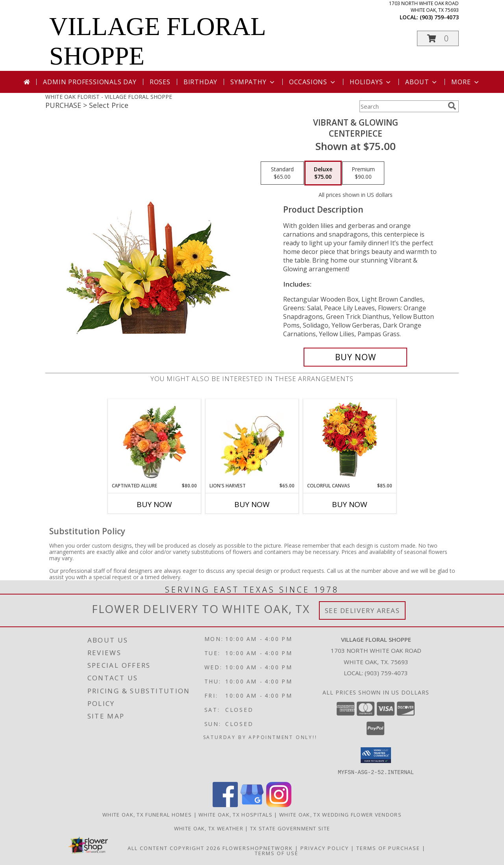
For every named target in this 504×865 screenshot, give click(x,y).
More (466, 82)
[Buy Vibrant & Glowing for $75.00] (355, 357)
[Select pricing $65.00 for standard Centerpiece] (282, 173)
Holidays (371, 82)
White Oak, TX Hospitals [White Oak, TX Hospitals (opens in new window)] (235, 814)
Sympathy (253, 82)
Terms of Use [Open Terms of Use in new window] (277, 853)
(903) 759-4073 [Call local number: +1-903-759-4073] (439, 17)
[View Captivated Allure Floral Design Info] (155, 441)
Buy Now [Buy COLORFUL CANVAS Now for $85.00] (350, 504)
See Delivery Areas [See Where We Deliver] (362, 610)
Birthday (200, 82)
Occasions (313, 82)
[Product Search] (402, 106)
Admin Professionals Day (90, 82)
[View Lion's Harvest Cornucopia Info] (252, 441)
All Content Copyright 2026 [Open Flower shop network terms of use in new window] (174, 848)
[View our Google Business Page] (252, 805)
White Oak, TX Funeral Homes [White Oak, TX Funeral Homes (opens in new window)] (147, 814)
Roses (160, 82)
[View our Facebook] (225, 805)
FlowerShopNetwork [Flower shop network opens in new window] (258, 848)
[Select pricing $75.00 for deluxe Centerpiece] (323, 173)
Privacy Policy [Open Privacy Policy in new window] (325, 848)
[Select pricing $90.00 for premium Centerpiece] (363, 173)
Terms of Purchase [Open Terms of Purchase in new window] (388, 848)
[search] (452, 106)
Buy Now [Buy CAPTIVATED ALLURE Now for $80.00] (154, 504)
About (422, 82)
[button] (438, 38)
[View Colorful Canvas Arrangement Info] (350, 441)
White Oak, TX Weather (209, 828)
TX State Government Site (290, 828)
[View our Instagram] (279, 805)
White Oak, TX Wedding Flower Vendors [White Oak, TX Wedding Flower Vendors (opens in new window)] (340, 814)
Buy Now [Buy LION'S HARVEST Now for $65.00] (252, 504)
